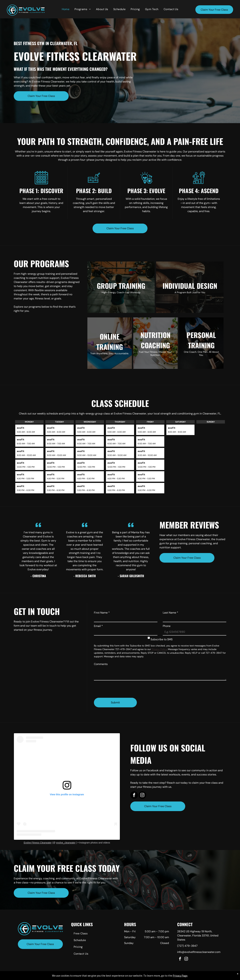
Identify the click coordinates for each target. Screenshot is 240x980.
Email (98, 626)
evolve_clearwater (66, 843)
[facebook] (134, 796)
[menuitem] (66, 9)
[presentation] (120, 688)
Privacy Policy (159, 649)
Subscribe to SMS (162, 639)
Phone (167, 626)
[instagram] (142, 796)
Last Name (170, 613)
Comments (101, 664)
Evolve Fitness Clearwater (38, 843)
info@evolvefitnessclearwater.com (199, 952)
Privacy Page (180, 976)
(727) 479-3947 (187, 946)
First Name (102, 613)
